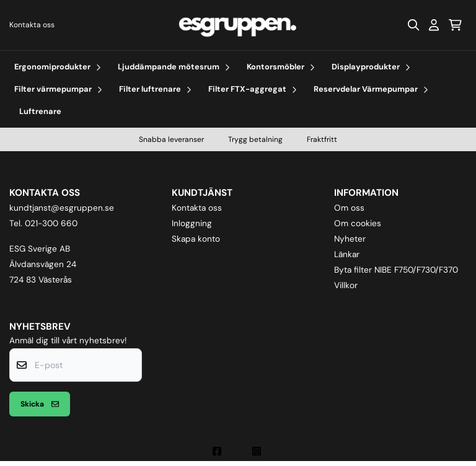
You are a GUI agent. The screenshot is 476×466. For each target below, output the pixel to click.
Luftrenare (40, 111)
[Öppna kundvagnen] (455, 25)
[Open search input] (413, 25)
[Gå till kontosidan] (434, 25)
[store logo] (238, 25)
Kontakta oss (32, 25)
